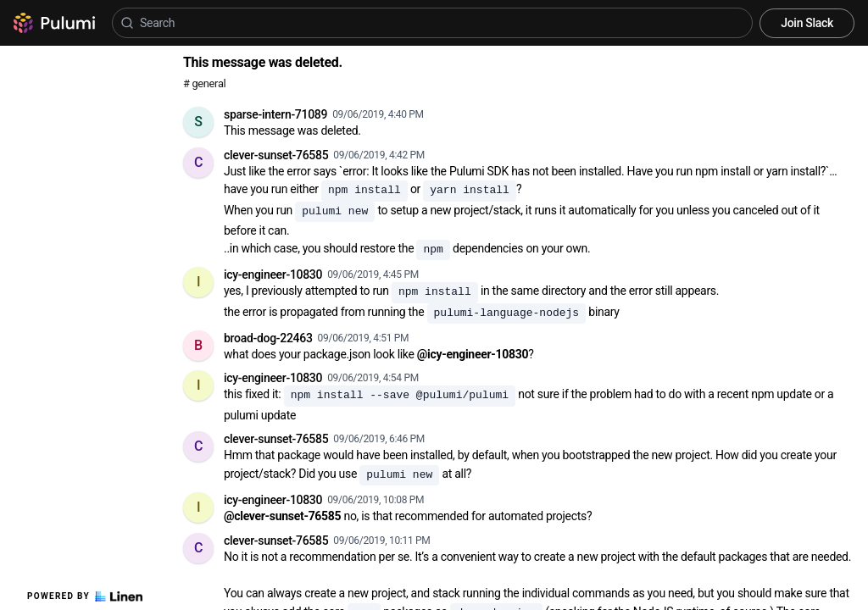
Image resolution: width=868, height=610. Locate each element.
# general (204, 83)
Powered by (85, 596)
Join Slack (807, 23)
